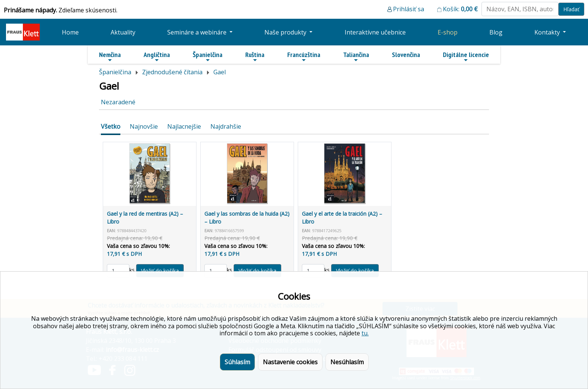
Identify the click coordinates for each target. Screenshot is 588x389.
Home (70, 32)
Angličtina (157, 57)
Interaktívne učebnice (375, 32)
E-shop (448, 32)
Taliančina (356, 57)
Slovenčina (406, 55)
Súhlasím (237, 362)
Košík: (460, 9)
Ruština (255, 57)
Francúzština (304, 57)
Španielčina (208, 57)
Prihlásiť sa (409, 9)
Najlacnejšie (184, 126)
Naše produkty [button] (286, 32)
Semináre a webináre (198, 32)
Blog (496, 32)
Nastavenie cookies (290, 362)
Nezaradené (118, 102)
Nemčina (110, 57)
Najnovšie (144, 126)
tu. (365, 333)
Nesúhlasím (347, 362)
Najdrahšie (226, 126)
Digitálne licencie (466, 57)
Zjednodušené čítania (172, 72)
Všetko (111, 126)
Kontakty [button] (548, 32)
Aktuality (123, 32)
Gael (220, 72)
